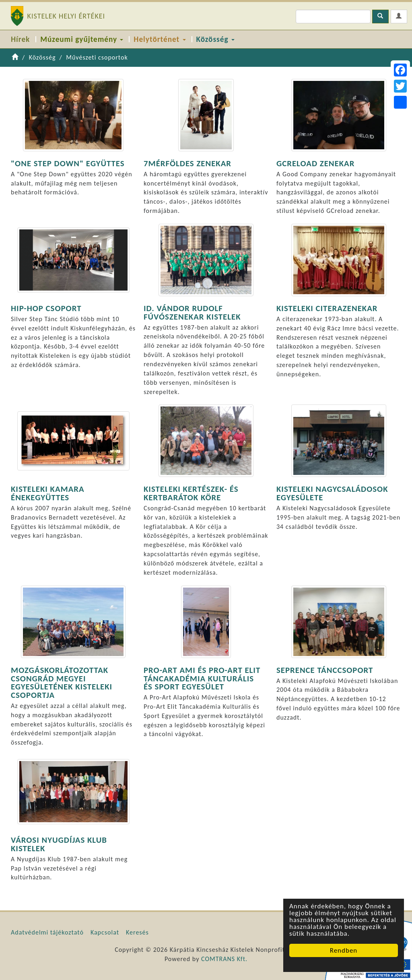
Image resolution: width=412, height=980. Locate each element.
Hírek (20, 39)
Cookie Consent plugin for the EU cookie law (344, 964)
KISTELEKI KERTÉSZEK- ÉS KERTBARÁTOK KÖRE (191, 493)
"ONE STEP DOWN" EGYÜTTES (68, 163)
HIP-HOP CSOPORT (46, 308)
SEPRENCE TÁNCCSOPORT (325, 670)
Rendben (344, 950)
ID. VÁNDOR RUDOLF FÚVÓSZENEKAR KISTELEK (192, 313)
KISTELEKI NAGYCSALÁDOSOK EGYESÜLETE (332, 493)
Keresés (137, 932)
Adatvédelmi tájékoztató (47, 932)
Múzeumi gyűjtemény (82, 39)
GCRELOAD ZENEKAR (315, 163)
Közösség (215, 39)
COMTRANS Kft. (224, 959)
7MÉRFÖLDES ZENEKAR (187, 163)
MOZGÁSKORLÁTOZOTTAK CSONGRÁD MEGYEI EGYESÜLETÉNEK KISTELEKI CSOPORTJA (62, 683)
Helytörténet (160, 39)
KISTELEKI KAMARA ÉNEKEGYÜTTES (48, 493)
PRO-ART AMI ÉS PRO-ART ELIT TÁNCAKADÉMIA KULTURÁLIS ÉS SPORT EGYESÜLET (202, 679)
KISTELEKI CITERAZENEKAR (327, 308)
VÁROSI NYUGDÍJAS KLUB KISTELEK (59, 844)
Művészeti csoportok (97, 57)
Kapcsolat (105, 932)
